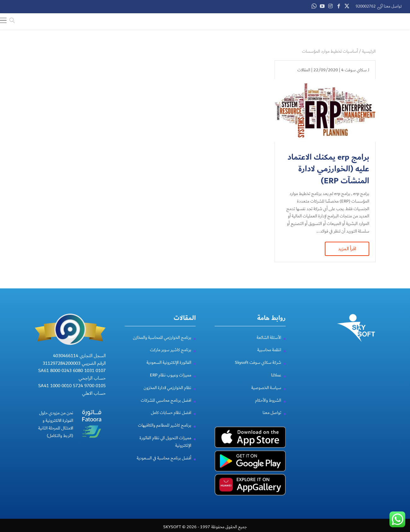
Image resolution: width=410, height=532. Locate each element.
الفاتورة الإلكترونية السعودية (169, 370)
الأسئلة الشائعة (269, 345)
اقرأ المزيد (347, 249)
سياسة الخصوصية (266, 395)
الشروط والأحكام (268, 408)
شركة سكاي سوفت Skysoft (258, 370)
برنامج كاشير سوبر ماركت (171, 358)
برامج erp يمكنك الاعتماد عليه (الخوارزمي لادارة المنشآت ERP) (328, 169)
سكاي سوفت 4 (354, 70)
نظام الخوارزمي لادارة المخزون (167, 395)
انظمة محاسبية (269, 358)
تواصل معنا (272, 420)
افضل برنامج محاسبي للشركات (166, 408)
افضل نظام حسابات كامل (171, 420)
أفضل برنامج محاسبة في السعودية (164, 465)
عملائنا (276, 383)
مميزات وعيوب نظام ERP (171, 383)
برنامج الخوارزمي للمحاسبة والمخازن (162, 345)
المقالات (304, 70)
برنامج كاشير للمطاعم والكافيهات (165, 433)
